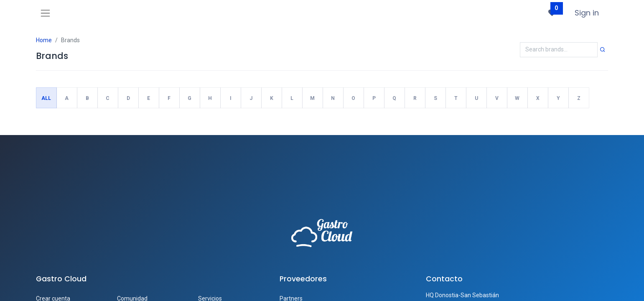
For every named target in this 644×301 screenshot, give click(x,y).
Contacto (444, 279)
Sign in (587, 13)
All (46, 98)
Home (44, 40)
